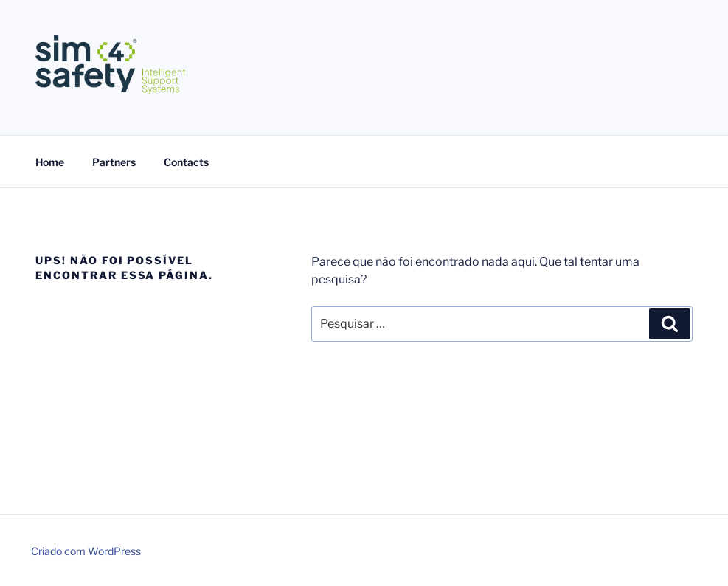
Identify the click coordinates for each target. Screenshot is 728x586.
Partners (114, 162)
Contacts (186, 162)
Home (50, 162)
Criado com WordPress (86, 551)
